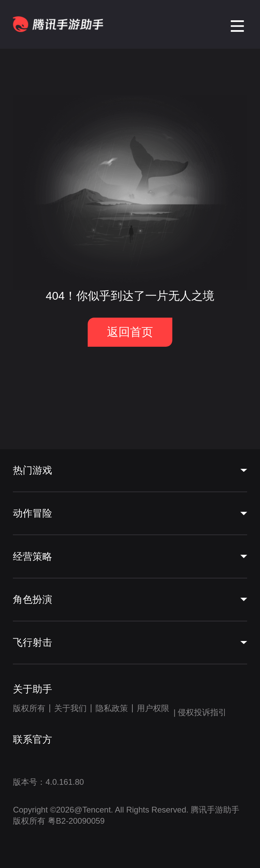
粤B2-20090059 (75, 821)
